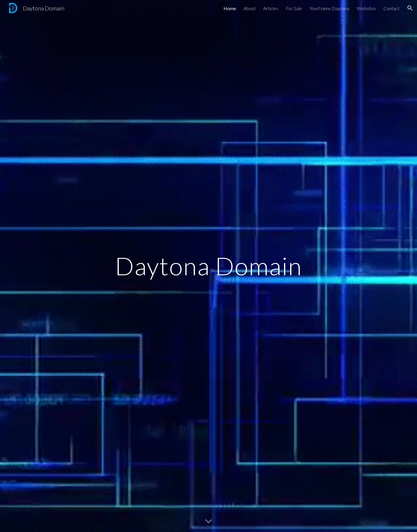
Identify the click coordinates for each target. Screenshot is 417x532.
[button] (410, 8)
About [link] (250, 8)
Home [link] (230, 8)
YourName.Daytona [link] (329, 8)
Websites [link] (366, 8)
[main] (209, 266)
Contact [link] (392, 8)
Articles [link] (271, 8)
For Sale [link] (294, 8)
